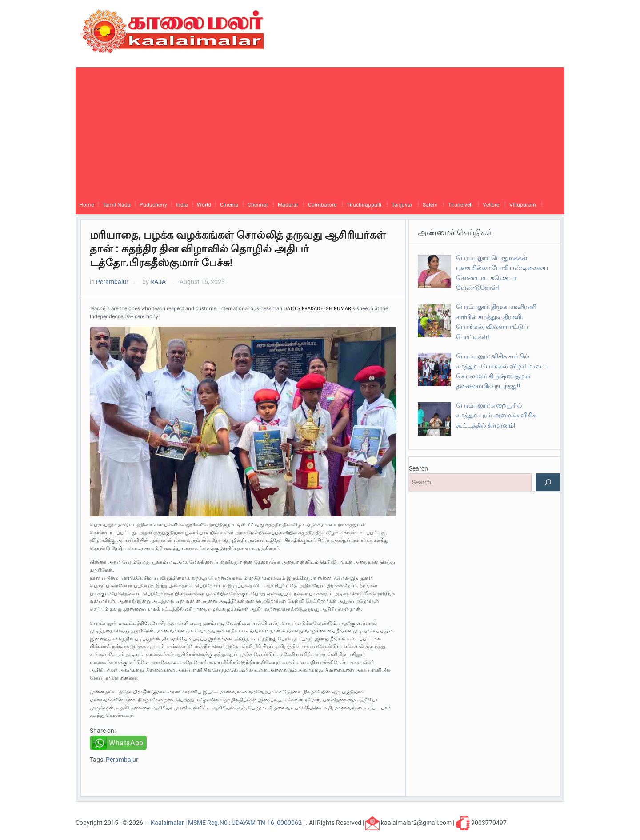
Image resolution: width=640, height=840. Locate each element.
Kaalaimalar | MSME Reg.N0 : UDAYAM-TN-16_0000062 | (228, 823)
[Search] (548, 482)
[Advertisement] (320, 129)
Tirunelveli (460, 205)
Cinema (229, 205)
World (204, 205)
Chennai (258, 205)
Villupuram (523, 205)
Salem (430, 205)
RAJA (158, 282)
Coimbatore (322, 205)
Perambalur (112, 282)
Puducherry (153, 205)
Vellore (491, 205)
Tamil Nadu (117, 205)
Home (86, 205)
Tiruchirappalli (364, 205)
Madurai (288, 205)
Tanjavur (402, 205)
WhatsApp (126, 743)
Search (418, 468)
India (182, 205)
